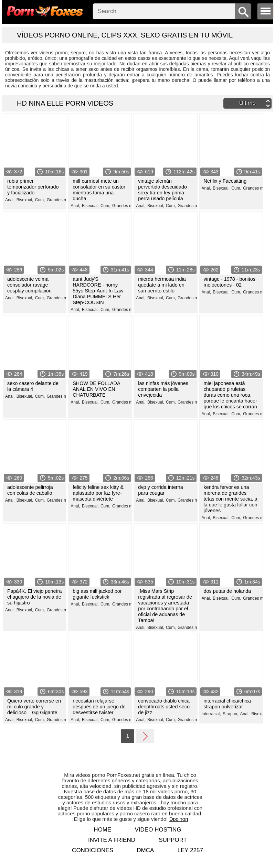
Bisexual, (25, 200)
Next (145, 736)
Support (173, 840)
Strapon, (230, 714)
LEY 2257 (190, 850)
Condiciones (93, 850)
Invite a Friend (112, 840)
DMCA (145, 850)
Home (102, 830)
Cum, (40, 200)
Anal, (10, 200)
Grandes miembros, (65, 200)
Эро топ (179, 819)
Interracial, (211, 714)
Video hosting (158, 830)
